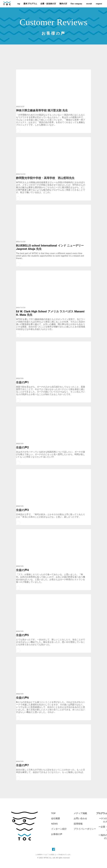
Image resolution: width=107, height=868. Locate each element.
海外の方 (63, 4)
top (19, 4)
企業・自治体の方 (48, 4)
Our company (76, 4)
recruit (89, 4)
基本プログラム (30, 4)
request (99, 4)
